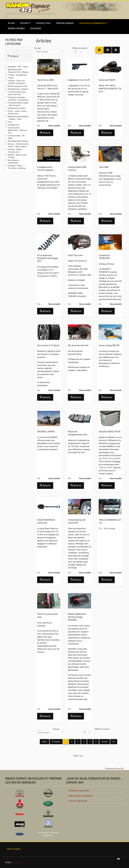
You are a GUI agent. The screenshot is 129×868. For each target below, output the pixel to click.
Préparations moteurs (16, 108)
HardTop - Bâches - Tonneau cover (14, 151)
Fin (114, 742)
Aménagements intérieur (17, 141)
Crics (9, 122)
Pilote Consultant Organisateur (80, 796)
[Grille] (99, 50)
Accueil (11, 23)
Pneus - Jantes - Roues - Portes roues (17, 112)
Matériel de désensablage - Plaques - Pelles (17, 118)
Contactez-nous (43, 23)
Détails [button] (45, 133)
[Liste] (116, 50)
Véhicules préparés (65, 23)
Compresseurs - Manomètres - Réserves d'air (16, 130)
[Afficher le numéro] (77, 52)
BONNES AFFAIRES (16, 28)
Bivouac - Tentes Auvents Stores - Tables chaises (17, 145)
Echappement (12, 125)
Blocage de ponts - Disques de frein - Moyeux (17, 71)
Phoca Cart (119, 768)
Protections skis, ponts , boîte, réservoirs (16, 93)
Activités (24, 23)
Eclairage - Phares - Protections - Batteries (16, 167)
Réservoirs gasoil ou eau (16, 86)
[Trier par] (48, 52)
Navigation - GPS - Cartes (17, 67)
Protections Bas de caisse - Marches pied (17, 104)
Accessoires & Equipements (92, 23)
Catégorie (14, 56)
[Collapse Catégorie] (8, 56)
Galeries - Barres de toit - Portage (17, 156)
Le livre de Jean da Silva (78, 801)
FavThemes (16, 862)
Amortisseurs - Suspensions (13, 161)
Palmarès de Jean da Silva (79, 790)
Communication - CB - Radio (15, 137)
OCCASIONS (36, 28)
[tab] (19, 56)
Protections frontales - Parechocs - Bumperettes (17, 99)
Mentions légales (14, 849)
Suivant (105, 742)
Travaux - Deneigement (16, 75)
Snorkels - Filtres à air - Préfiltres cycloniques (16, 82)
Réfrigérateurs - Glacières (17, 89)
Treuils (9, 78)
